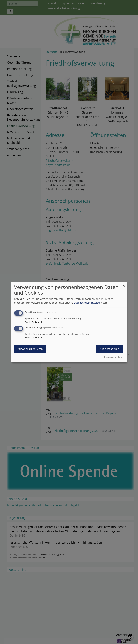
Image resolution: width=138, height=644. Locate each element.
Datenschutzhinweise (87, 303)
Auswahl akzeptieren (30, 349)
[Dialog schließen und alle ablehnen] (124, 284)
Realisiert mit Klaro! (113, 357)
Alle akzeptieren (109, 349)
